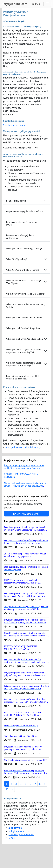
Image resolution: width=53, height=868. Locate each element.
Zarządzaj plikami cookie (21, 834)
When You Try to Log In (17, 259)
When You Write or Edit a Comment (22, 270)
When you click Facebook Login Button (24, 328)
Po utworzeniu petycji (16, 201)
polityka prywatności (19, 831)
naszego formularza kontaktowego (23, 447)
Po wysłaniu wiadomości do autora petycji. (22, 223)
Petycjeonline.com (14, 4)
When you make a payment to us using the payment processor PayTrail (23, 351)
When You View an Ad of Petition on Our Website (25, 306)
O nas (12, 838)
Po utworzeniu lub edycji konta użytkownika (20, 237)
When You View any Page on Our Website (25, 294)
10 (7, 789)
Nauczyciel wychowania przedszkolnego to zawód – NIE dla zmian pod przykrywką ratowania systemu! (25, 486)
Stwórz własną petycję (26, 514)
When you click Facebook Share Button (24, 318)
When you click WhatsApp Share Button (24, 339)
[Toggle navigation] (47, 4)
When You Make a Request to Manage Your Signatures (23, 282)
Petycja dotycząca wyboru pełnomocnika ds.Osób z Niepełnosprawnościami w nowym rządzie (24, 468)
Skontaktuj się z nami (14, 125)
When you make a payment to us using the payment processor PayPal (23, 364)
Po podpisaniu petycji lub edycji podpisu (24, 211)
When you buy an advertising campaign (24, 249)
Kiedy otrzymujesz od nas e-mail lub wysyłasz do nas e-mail (23, 377)
